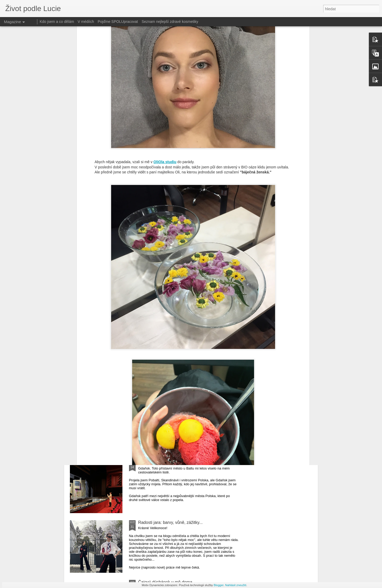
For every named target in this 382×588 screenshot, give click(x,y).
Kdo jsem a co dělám (57, 22)
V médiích (86, 22)
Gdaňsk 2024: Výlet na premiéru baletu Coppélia (184, 463)
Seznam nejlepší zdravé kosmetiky (170, 22)
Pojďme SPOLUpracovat (118, 22)
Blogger (218, 585)
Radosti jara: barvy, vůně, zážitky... (171, 522)
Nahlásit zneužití (236, 585)
